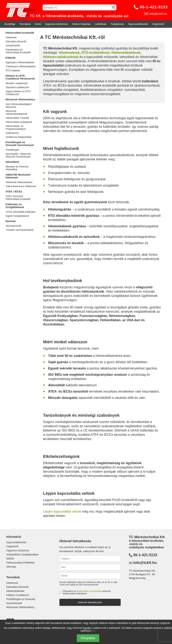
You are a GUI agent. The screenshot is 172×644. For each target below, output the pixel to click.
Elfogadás (88, 638)
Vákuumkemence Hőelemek (21, 186)
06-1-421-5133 (154, 7)
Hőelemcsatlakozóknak (61, 57)
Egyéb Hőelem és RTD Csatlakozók (18, 93)
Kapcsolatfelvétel (138, 24)
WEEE (10, 559)
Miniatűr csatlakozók (17, 83)
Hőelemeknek (69, 53)
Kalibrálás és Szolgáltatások (15, 206)
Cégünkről (158, 24)
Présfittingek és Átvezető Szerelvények (20, 144)
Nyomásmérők (13, 226)
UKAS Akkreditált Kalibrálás (21, 212)
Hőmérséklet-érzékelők (20, 33)
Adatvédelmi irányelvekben (90, 591)
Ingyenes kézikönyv (56, 24)
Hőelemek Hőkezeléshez (19, 182)
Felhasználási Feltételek (20, 563)
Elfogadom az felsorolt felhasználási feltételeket (87, 592)
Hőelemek (11, 38)
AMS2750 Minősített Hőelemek (18, 176)
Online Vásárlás (81, 24)
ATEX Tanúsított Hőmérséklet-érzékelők (18, 198)
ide (93, 631)
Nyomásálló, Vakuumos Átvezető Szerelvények (18, 155)
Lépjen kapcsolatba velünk (62, 511)
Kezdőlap (10, 24)
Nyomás (11, 221)
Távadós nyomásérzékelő (20, 230)
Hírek (38, 24)
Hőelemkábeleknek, (126, 53)
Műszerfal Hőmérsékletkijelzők (16, 113)
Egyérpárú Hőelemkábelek (20, 62)
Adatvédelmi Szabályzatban (22, 554)
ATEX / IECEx (14, 192)
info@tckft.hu (158, 14)
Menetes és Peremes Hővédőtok (17, 168)
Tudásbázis (117, 24)
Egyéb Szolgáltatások (17, 216)
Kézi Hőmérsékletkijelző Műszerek (18, 106)
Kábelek (11, 58)
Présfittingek (12, 150)
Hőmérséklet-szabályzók (19, 122)
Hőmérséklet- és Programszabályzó (16, 128)
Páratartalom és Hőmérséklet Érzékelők (18, 51)
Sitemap (11, 567)
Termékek (25, 24)
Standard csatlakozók (17, 87)
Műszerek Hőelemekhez (20, 99)
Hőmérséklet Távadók (17, 118)
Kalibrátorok (12, 133)
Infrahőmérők (13, 46)
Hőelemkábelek (15, 591)
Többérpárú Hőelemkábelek (21, 67)
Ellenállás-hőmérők (16, 42)
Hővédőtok (12, 162)
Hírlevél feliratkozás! (90, 602)
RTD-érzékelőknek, (96, 53)
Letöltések (101, 24)
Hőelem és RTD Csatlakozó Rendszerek (20, 77)
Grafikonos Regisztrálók (18, 137)
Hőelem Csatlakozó (18, 595)
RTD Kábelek (13, 71)
